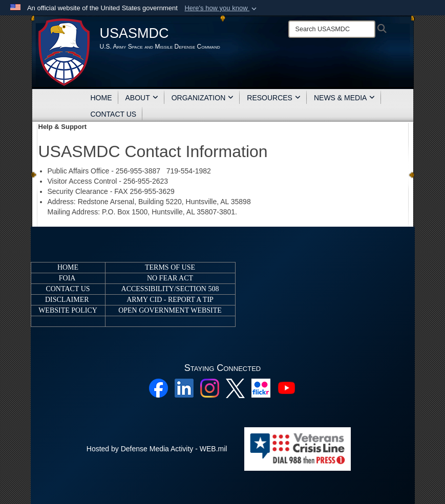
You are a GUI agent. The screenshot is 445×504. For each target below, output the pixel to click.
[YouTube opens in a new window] (287, 388)
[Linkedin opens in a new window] (184, 388)
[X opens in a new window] (235, 388)
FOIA (67, 278)
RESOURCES (274, 98)
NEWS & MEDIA (344, 98)
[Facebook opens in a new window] (158, 388)
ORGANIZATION (203, 98)
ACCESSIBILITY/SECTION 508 (170, 289)
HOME (101, 98)
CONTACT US (114, 114)
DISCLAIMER (67, 300)
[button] (221, 8)
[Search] (332, 29)
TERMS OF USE (170, 267)
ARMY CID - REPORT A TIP (170, 300)
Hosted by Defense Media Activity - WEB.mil (157, 449)
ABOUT (142, 98)
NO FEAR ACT (170, 278)
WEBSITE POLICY (68, 310)
